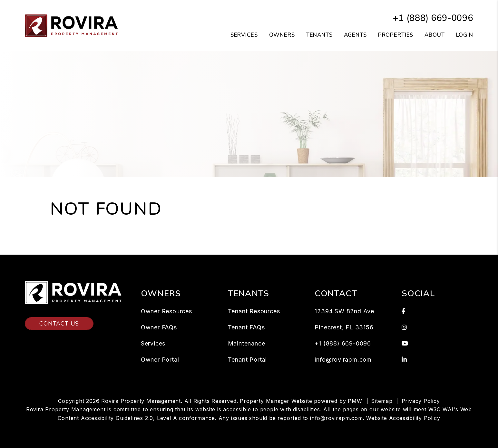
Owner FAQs (159, 327)
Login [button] (465, 35)
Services (153, 343)
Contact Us (59, 324)
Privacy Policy (421, 401)
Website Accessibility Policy (403, 418)
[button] (437, 311)
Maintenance (247, 343)
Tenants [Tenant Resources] (319, 35)
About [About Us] (435, 35)
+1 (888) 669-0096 (433, 18)
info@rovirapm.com (343, 360)
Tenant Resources (254, 311)
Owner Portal (160, 360)
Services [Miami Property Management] (244, 35)
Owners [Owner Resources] (282, 35)
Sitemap (382, 401)
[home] (73, 25)
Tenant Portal (247, 360)
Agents (355, 35)
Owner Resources (166, 311)
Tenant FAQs (246, 327)
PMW (355, 401)
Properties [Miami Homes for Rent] (396, 35)
